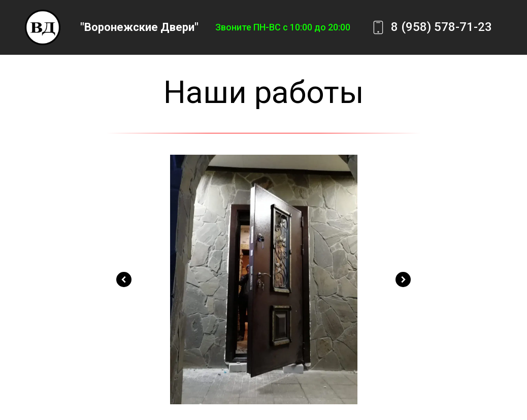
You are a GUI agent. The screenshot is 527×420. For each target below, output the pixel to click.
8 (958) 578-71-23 (441, 27)
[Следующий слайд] (403, 279)
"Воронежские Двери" (139, 27)
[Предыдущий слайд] (124, 279)
